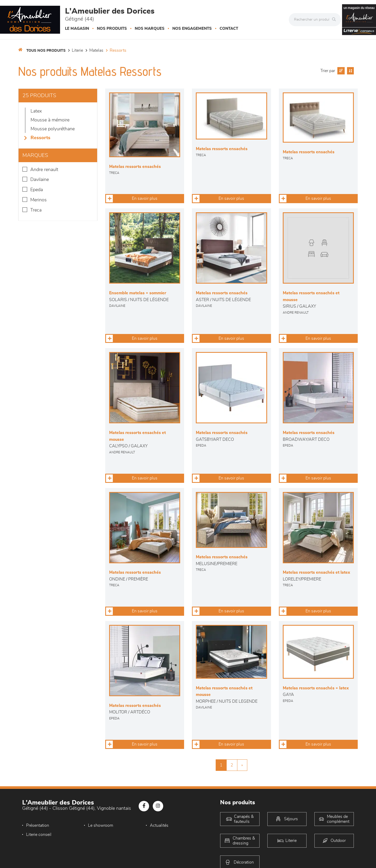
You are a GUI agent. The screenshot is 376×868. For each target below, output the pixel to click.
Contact (229, 29)
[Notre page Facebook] (144, 806)
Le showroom (101, 825)
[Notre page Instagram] (158, 806)
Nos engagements (192, 29)
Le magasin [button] (77, 29)
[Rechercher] (335, 20)
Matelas (96, 50)
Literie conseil (39, 835)
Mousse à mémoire (50, 120)
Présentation (38, 825)
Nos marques (150, 29)
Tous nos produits (46, 51)
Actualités (159, 825)
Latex (36, 111)
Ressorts (118, 50)
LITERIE (77, 50)
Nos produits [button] (112, 29)
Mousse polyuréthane (53, 129)
